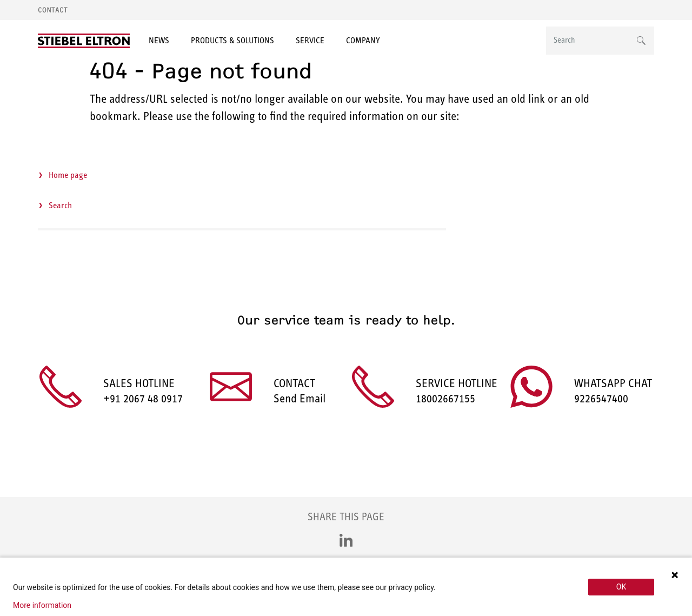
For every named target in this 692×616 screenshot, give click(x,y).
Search (60, 205)
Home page (68, 175)
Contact (53, 10)
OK (621, 587)
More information (42, 605)
